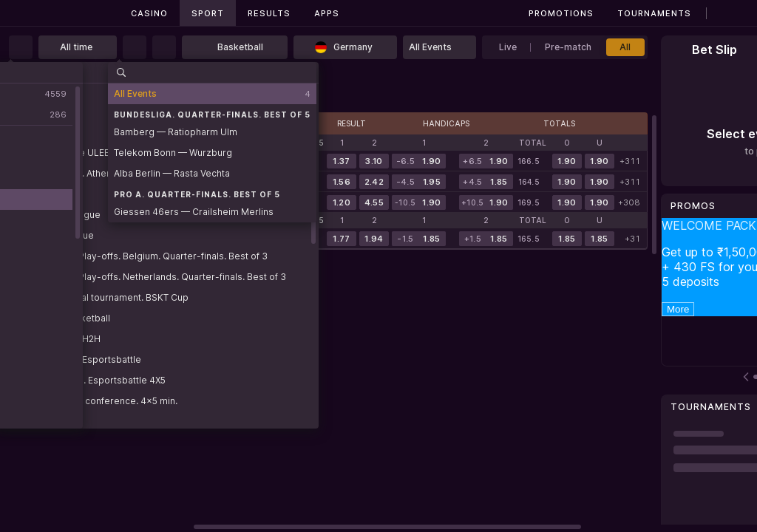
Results (269, 13)
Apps (327, 13)
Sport (208, 13)
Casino (149, 13)
